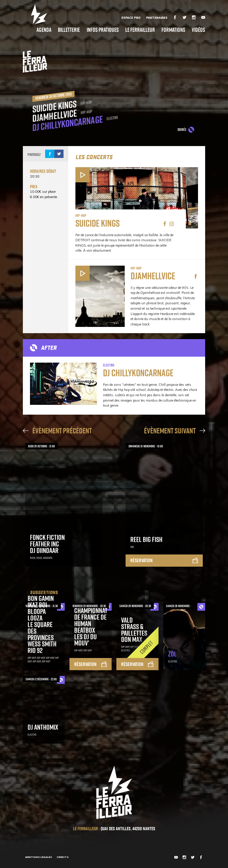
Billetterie (69, 30)
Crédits (63, 857)
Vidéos (198, 30)
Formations (173, 30)
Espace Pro (131, 18)
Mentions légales (39, 857)
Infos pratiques (103, 30)
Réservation (164, 560)
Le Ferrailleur (140, 30)
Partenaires (157, 18)
